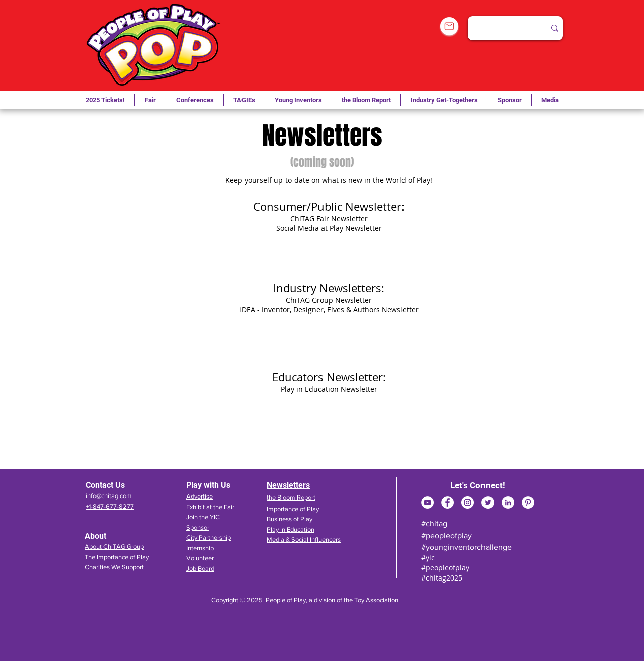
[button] (244, 100)
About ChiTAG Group (114, 547)
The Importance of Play (117, 557)
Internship (200, 548)
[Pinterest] (528, 502)
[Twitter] (488, 502)
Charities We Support (114, 567)
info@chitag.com (109, 496)
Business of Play (290, 519)
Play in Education (291, 529)
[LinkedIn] (508, 502)
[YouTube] (427, 502)
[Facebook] (448, 502)
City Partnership (209, 538)
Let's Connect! (478, 485)
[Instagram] (468, 502)
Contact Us (105, 485)
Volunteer (200, 558)
